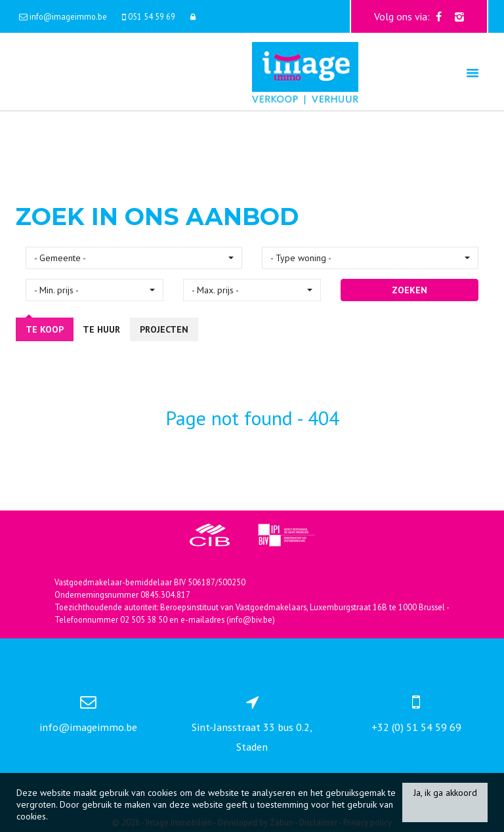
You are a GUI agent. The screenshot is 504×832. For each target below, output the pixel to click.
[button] (134, 258)
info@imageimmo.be (88, 727)
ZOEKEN (409, 290)
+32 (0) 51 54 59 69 (416, 727)
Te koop (45, 329)
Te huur (101, 329)
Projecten (164, 329)
